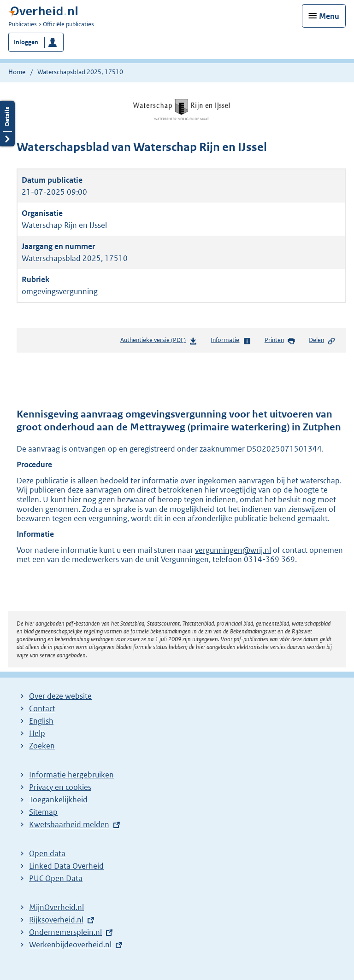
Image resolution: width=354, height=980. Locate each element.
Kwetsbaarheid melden (69, 824)
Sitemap (43, 812)
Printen (280, 341)
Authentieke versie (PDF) (159, 342)
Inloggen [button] (26, 42)
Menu (329, 16)
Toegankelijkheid (58, 800)
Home (17, 72)
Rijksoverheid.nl (56, 920)
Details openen (7, 124)
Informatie (231, 341)
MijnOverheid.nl (56, 907)
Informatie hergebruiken (71, 775)
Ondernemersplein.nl (65, 932)
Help (37, 733)
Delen (322, 341)
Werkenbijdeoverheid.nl (70, 945)
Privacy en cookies (60, 787)
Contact (42, 708)
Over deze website (60, 696)
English (41, 721)
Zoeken (42, 746)
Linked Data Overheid (66, 866)
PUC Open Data (56, 878)
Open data (47, 853)
